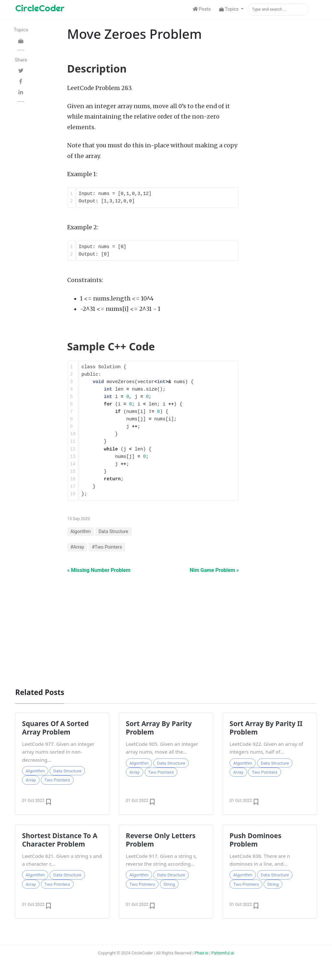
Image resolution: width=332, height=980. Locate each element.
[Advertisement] (166, 627)
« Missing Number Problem (99, 570)
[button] (231, 9)
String (169, 884)
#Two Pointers (107, 547)
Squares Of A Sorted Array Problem (55, 728)
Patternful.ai (223, 953)
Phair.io (202, 953)
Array (31, 780)
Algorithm (81, 532)
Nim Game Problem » (214, 570)
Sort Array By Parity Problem (159, 728)
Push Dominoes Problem (255, 840)
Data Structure (113, 532)
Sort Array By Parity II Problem (266, 728)
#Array (77, 547)
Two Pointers (57, 780)
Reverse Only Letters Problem (161, 840)
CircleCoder (40, 8)
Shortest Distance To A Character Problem (60, 840)
